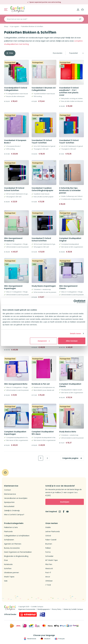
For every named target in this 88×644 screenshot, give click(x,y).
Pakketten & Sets (11, 527)
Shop (6, 27)
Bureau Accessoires (12, 548)
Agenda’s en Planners (13, 544)
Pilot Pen (49, 564)
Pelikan (48, 548)
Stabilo (48, 527)
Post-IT (48, 573)
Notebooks (8, 564)
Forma (48, 552)
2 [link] (47, 458)
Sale (6, 581)
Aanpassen (44, 341)
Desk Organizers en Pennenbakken (18, 552)
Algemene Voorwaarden (27, 609)
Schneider (49, 556)
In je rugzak (15, 27)
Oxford (48, 536)
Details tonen (75, 333)
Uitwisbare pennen (12, 573)
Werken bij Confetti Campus (73, 609)
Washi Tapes (9, 577)
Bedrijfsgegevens (44, 609)
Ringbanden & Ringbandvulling (16, 556)
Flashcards (8, 532)
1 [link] (41, 458)
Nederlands (30, 639)
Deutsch (45, 639)
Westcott (49, 569)
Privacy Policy (57, 609)
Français (60, 639)
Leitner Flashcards (53, 532)
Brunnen (49, 544)
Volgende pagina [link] (70, 458)
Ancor (48, 577)
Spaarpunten (9, 502)
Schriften (8, 569)
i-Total (48, 585)
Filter (11, 53)
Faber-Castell (51, 540)
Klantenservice (10, 494)
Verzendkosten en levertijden (16, 498)
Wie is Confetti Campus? (14, 515)
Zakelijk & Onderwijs (12, 511)
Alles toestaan (72, 341)
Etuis (6, 560)
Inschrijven (65, 502)
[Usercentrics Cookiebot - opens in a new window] (75, 301)
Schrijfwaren (9, 540)
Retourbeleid (9, 506)
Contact (8, 490)
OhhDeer (49, 581)
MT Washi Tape (52, 560)
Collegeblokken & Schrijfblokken (17, 536)
